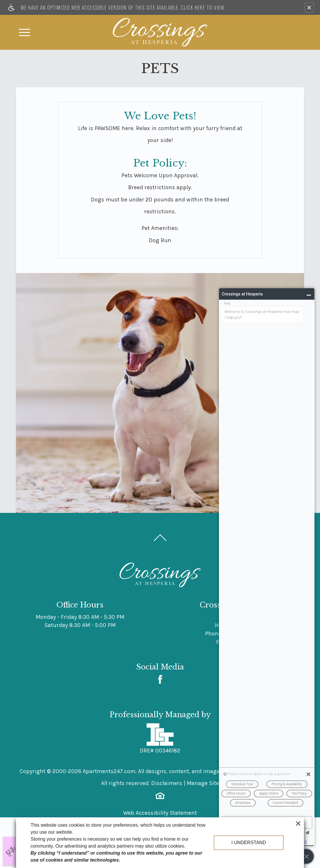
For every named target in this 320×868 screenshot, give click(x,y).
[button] (309, 8)
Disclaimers (167, 783)
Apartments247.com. (110, 771)
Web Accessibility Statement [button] (160, 813)
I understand (249, 843)
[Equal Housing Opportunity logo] (160, 795)
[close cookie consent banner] (298, 823)
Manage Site (203, 783)
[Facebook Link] (160, 679)
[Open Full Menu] (24, 32)
